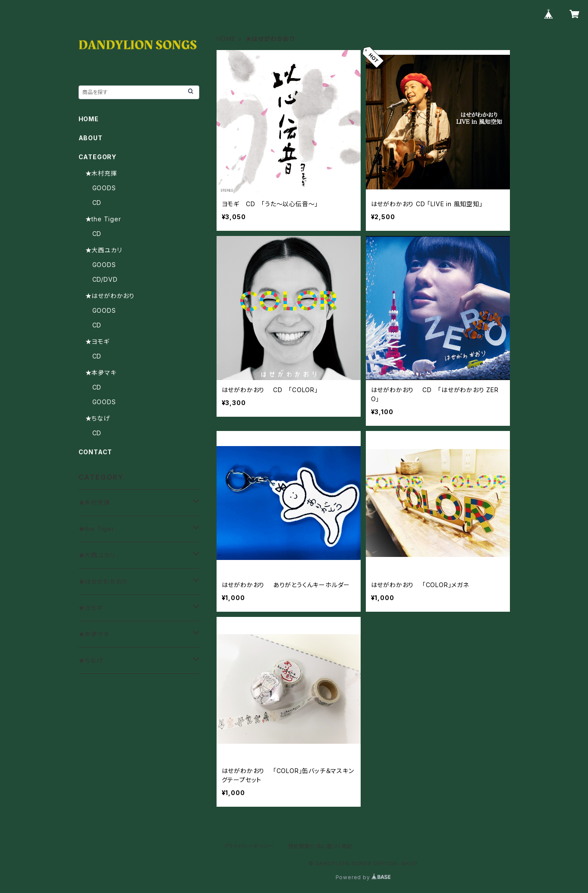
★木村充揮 (101, 173)
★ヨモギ (97, 341)
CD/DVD (105, 279)
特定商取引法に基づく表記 (321, 846)
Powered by (363, 877)
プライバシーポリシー (249, 846)
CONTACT (96, 452)
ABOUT (91, 138)
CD (97, 203)
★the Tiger (103, 219)
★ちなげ (98, 418)
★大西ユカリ (104, 250)
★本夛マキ (101, 373)
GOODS (104, 188)
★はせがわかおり (110, 296)
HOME (226, 39)
